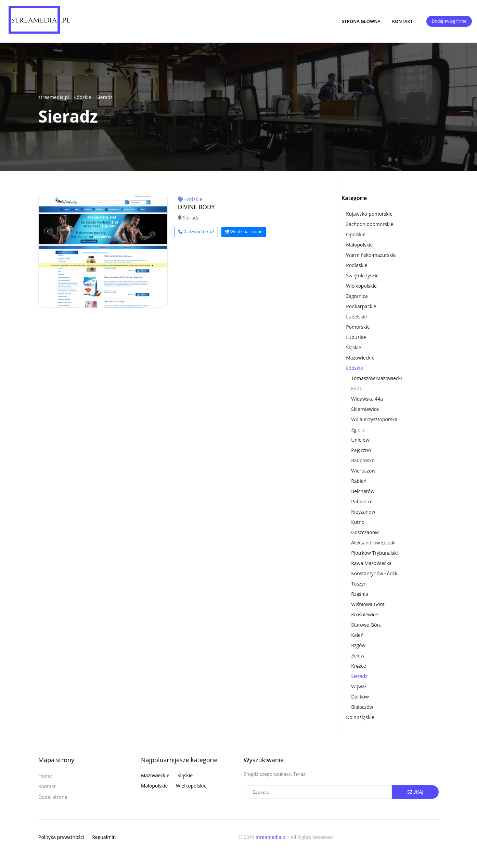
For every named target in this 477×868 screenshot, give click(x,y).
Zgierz (358, 430)
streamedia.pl (54, 97)
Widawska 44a (367, 399)
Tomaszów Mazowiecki (376, 378)
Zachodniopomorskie (370, 224)
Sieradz (104, 97)
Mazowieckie (360, 358)
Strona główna (361, 21)
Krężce (358, 666)
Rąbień (359, 481)
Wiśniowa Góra (368, 604)
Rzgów (358, 645)
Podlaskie (357, 265)
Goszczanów (365, 532)
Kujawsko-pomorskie (369, 214)
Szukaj (415, 792)
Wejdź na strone (244, 232)
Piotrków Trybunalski (374, 553)
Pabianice (362, 501)
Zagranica (357, 296)
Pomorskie (358, 327)
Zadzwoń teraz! (196, 232)
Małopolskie (359, 245)
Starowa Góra (366, 625)
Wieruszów (363, 471)
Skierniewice (365, 409)
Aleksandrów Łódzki (373, 543)
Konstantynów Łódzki (375, 573)
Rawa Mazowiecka (371, 563)
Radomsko (363, 460)
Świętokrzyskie (362, 275)
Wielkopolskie (361, 286)
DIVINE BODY (196, 207)
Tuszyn (359, 584)
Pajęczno (361, 450)
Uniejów (360, 440)
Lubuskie (356, 337)
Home (45, 776)
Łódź (356, 388)
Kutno (358, 522)
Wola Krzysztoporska (374, 419)
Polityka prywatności (61, 837)
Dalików (360, 697)
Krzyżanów (363, 512)
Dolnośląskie (360, 717)
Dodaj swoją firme (449, 21)
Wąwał (358, 686)
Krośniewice (364, 614)
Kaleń (357, 635)
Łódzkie (83, 97)
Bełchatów (363, 491)
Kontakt (402, 21)
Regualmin (104, 837)
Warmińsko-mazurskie (371, 255)
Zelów (358, 656)
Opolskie (356, 234)
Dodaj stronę (53, 797)
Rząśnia (360, 594)
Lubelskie (356, 317)
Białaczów (362, 707)
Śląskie (353, 347)
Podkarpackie (361, 306)
